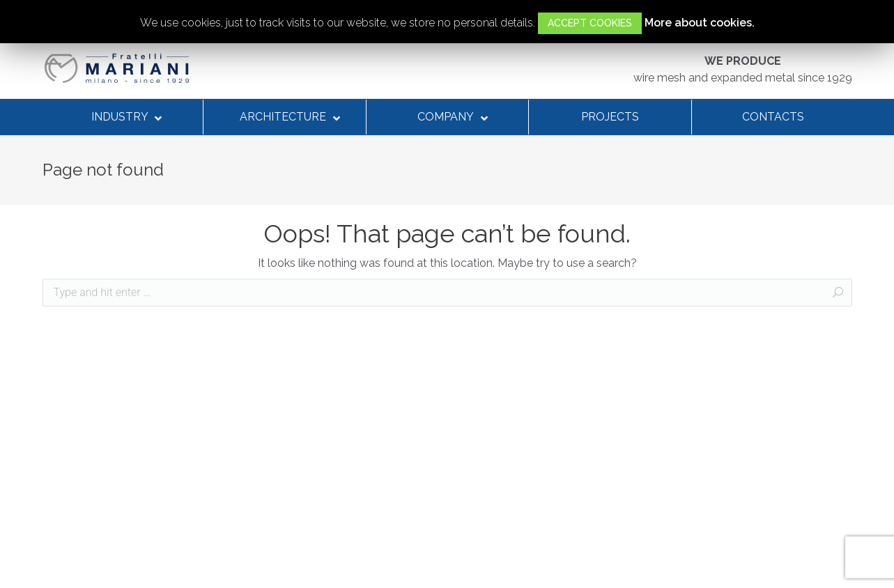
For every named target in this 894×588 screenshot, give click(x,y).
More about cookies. (700, 23)
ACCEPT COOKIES (590, 23)
